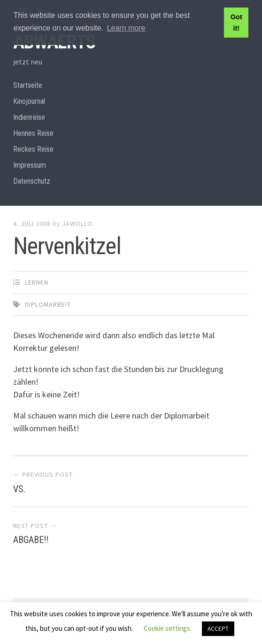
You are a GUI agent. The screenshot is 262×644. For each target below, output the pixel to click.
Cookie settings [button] (167, 628)
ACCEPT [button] (218, 629)
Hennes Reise (33, 133)
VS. (19, 489)
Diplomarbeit (48, 304)
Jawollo (77, 224)
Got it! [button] (236, 23)
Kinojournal (29, 101)
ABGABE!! (31, 540)
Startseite (28, 85)
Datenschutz (32, 181)
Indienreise (29, 117)
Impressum (30, 165)
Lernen (37, 282)
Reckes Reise (33, 149)
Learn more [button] (126, 28)
